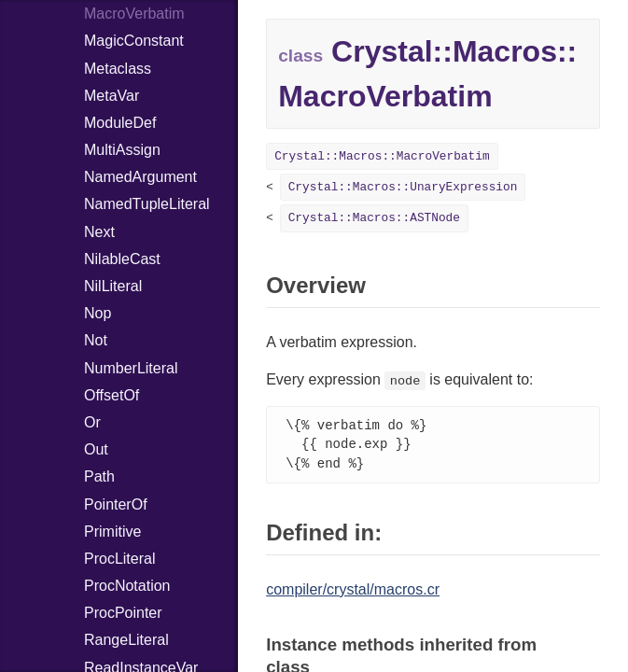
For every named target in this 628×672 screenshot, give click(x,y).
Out (96, 449)
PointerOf (116, 504)
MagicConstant (134, 41)
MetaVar (112, 96)
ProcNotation (127, 586)
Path (99, 476)
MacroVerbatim (134, 14)
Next (99, 232)
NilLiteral (113, 286)
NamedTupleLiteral (147, 204)
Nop (98, 313)
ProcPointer (123, 613)
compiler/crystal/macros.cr (353, 592)
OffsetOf (112, 395)
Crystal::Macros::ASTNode (374, 218)
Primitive (112, 532)
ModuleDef (120, 123)
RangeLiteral (126, 640)
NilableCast (122, 259)
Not (96, 340)
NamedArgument (140, 177)
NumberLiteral (131, 368)
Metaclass (118, 69)
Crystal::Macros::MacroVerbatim (382, 156)
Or (92, 422)
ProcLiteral (119, 559)
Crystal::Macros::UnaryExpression (403, 187)
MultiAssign (122, 150)
